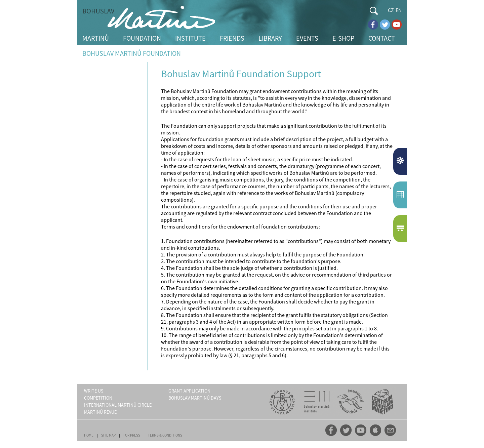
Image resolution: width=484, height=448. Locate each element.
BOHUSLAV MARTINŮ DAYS (195, 398)
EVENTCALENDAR (401, 195)
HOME (89, 435)
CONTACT (382, 38)
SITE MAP (108, 435)
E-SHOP (343, 38)
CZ (391, 10)
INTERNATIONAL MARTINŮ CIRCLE (118, 405)
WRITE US (94, 391)
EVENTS (307, 38)
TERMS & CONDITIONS (165, 435)
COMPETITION (98, 398)
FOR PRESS (132, 435)
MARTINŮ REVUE (100, 412)
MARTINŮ (96, 38)
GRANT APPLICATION (189, 391)
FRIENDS (232, 38)
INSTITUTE (190, 38)
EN (399, 10)
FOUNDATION (142, 38)
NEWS (401, 161)
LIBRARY (270, 38)
